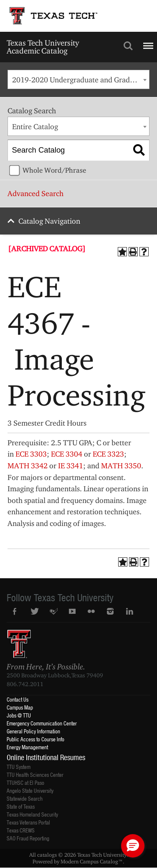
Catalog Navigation (49, 221)
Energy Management (27, 747)
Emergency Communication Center (42, 723)
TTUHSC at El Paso (25, 782)
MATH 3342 (28, 466)
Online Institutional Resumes (46, 757)
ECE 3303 (31, 454)
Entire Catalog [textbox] (35, 126)
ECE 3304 (67, 454)
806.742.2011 (25, 684)
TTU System (19, 767)
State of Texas (21, 806)
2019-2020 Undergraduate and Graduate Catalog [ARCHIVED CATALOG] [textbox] (81, 80)
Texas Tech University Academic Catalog (43, 47)
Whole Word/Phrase (54, 170)
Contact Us (18, 699)
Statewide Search (25, 798)
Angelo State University (30, 790)
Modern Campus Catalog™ (92, 861)
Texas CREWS (21, 830)
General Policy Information (33, 731)
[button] (133, 846)
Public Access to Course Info (35, 739)
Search (128, 46)
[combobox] (78, 79)
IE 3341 (71, 466)
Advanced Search (35, 193)
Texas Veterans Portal (28, 822)
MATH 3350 (121, 466)
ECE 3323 (108, 454)
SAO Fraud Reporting (28, 838)
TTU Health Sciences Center (35, 775)
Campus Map (20, 707)
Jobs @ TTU (19, 715)
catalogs (47, 855)
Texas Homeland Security (32, 814)
